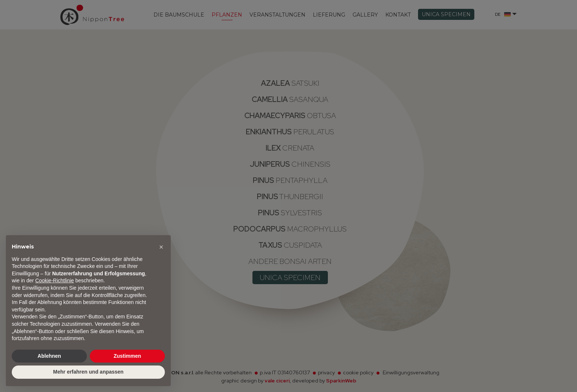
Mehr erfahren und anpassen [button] (88, 372)
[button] (161, 247)
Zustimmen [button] (128, 356)
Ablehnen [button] (49, 356)
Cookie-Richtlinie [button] (55, 280)
